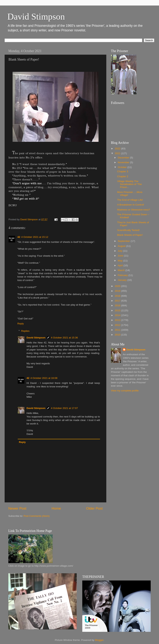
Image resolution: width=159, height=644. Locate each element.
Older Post (94, 508)
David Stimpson (36, 17)
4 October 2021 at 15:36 (65, 338)
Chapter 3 (123, 171)
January (123, 280)
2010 (118, 335)
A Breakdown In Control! (131, 205)
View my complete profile (125, 391)
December (124, 158)
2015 (118, 310)
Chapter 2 (123, 176)
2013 (118, 320)
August (122, 246)
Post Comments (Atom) (37, 516)
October (123, 167)
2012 (118, 325)
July (120, 251)
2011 (118, 330)
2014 (118, 315)
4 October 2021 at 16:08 (44, 378)
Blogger (99, 640)
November (124, 162)
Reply (21, 324)
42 (19, 237)
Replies (25, 331)
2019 (118, 291)
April (121, 265)
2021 (118, 153)
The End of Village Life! (130, 200)
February (123, 275)
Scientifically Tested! (128, 230)
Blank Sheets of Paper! (130, 235)
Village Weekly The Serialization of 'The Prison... (130, 184)
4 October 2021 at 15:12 (35, 237)
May (120, 261)
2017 (118, 301)
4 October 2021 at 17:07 (65, 408)
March (122, 270)
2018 (118, 296)
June (121, 256)
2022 (118, 149)
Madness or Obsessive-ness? (134, 210)
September (124, 241)
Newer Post (17, 508)
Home (56, 508)
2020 (118, 286)
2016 (118, 305)
